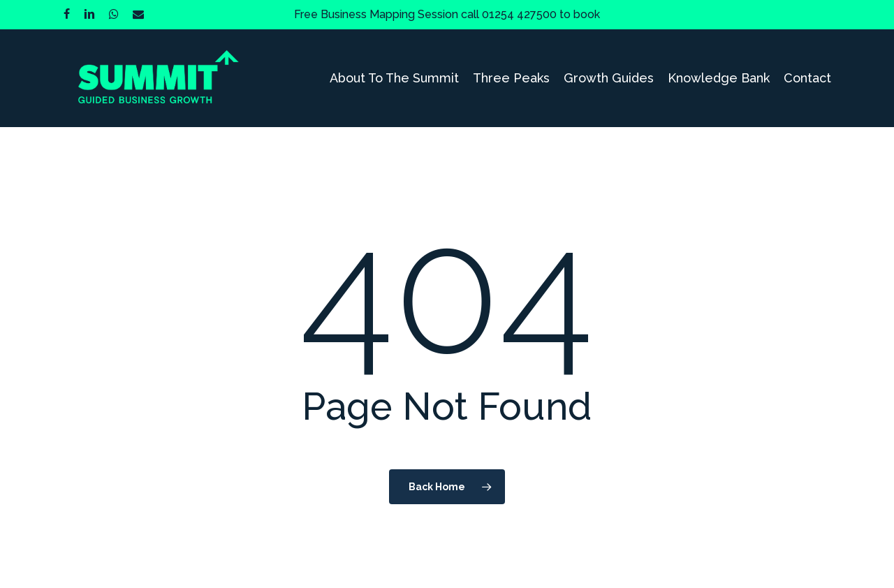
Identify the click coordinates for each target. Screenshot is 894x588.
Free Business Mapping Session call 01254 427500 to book (447, 14)
